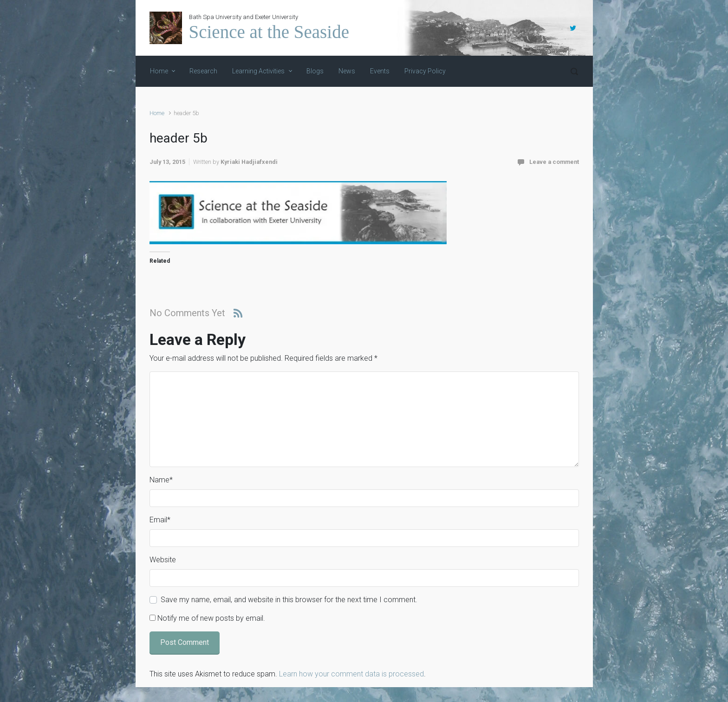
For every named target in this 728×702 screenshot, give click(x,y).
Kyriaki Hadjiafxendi (249, 162)
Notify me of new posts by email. (211, 618)
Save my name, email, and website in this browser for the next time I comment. (289, 600)
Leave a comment (554, 162)
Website (163, 560)
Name (161, 480)
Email (160, 520)
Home (157, 113)
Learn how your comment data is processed (351, 674)
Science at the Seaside (269, 32)
